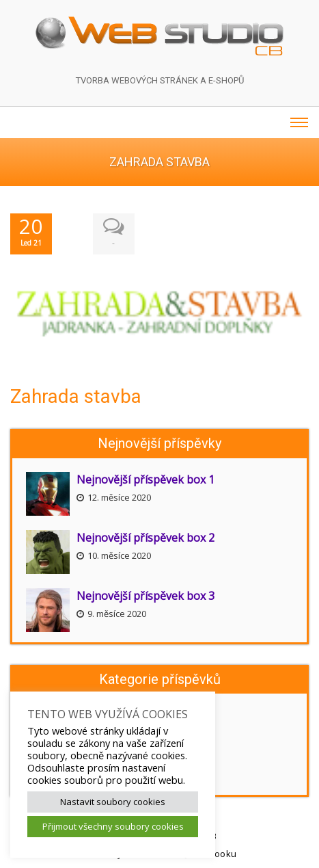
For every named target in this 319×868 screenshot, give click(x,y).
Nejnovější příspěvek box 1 (145, 479)
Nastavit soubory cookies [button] (113, 802)
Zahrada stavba (76, 396)
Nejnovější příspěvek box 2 (145, 537)
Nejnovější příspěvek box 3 (145, 595)
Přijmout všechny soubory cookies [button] (113, 826)
